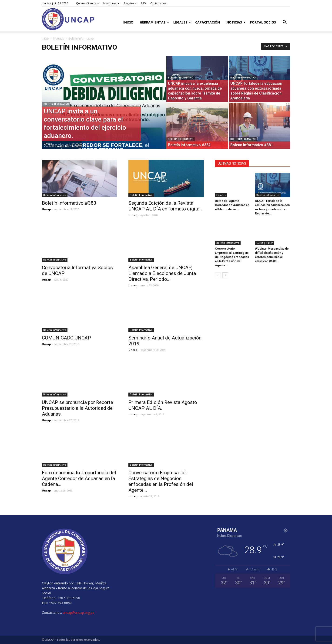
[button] (285, 23)
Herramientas (154, 22)
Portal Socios (263, 22)
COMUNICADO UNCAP (66, 338)
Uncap (48, 144)
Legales (182, 22)
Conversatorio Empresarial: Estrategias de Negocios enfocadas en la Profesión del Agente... (161, 481)
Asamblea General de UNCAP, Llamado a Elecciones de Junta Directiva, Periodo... (162, 273)
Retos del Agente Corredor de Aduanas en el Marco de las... (232, 205)
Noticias (236, 22)
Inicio (128, 22)
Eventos (221, 195)
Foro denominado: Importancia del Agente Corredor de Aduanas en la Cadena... (79, 478)
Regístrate (130, 3)
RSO (143, 3)
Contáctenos (158, 3)
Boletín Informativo (56, 104)
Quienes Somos (87, 3)
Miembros (111, 3)
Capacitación (208, 22)
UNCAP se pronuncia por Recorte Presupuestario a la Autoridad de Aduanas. (77, 408)
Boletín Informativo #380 (69, 203)
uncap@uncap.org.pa (79, 612)
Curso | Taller (265, 243)
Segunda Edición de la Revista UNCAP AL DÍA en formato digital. (165, 206)
